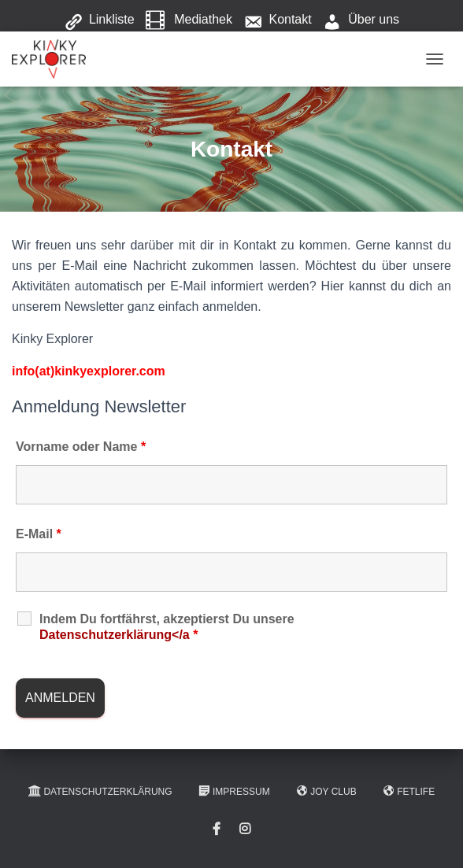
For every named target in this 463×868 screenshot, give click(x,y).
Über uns (361, 20)
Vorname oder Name (81, 447)
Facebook (217, 829)
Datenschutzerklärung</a (119, 635)
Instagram (245, 829)
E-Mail (39, 534)
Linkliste (99, 20)
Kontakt (277, 20)
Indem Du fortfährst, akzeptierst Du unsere (167, 627)
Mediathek (189, 20)
